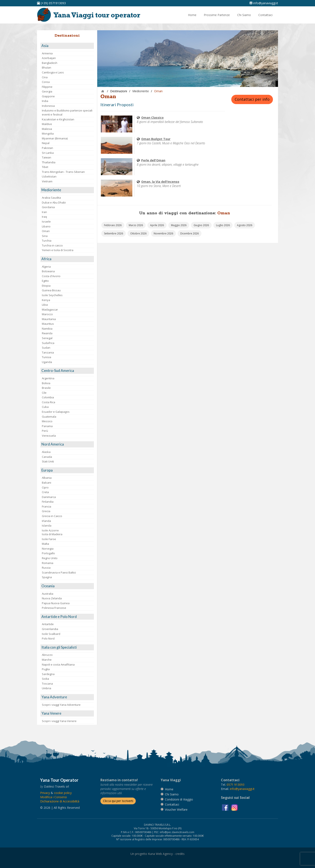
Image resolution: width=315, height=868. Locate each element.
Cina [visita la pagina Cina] (45, 77)
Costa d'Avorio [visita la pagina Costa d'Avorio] (51, 276)
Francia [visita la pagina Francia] (47, 506)
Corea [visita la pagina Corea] (46, 82)
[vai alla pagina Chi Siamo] (244, 15)
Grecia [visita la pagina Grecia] (46, 511)
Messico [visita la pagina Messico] (47, 421)
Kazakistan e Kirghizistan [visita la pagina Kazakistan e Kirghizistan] (58, 119)
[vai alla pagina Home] (90, 14)
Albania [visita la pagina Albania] (47, 478)
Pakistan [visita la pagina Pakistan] (47, 148)
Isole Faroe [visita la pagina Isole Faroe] (49, 539)
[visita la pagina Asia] (67, 46)
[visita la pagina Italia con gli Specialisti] (67, 647)
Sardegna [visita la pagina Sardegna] (48, 674)
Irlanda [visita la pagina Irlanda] (46, 521)
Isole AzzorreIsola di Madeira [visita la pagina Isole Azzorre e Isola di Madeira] (52, 532)
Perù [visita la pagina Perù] (45, 431)
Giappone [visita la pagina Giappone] (48, 96)
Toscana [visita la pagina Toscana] (47, 684)
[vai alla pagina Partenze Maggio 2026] (179, 225)
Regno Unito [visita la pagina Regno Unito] (50, 558)
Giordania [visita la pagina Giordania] (48, 207)
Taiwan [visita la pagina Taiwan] (47, 157)
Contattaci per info (252, 99)
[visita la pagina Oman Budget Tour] (117, 145)
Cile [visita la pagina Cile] (44, 393)
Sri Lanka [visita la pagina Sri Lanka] (48, 153)
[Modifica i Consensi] (53, 797)
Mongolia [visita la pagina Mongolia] (48, 133)
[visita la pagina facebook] (226, 807)
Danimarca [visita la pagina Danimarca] (49, 497)
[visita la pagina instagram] (234, 807)
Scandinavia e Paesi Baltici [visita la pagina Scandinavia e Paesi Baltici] (59, 572)
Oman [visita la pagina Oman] (46, 231)
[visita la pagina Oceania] (67, 586)
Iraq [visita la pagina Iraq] (44, 217)
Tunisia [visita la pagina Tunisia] (47, 357)
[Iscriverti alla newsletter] (118, 801)
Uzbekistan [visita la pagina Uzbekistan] (49, 176)
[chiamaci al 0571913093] (236, 785)
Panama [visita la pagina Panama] (47, 426)
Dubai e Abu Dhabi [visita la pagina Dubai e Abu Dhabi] (54, 202)
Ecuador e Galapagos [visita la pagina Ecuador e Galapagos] (56, 412)
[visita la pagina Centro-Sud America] (67, 371)
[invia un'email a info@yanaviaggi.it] (242, 789)
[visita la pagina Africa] (67, 259)
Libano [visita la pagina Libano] (46, 226)
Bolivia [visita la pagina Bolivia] (46, 383)
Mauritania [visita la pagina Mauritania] (49, 319)
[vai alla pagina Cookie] (63, 793)
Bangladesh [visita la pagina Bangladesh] (50, 63)
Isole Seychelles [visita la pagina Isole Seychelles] (52, 295)
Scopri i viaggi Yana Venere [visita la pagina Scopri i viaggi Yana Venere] (59, 721)
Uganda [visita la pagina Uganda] (47, 362)
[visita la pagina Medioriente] (67, 190)
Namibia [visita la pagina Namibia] (47, 329)
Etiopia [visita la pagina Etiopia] (46, 286)
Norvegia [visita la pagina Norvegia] (48, 549)
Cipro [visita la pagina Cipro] (45, 487)
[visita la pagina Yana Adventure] (67, 697)
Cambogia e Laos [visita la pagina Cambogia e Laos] (53, 72)
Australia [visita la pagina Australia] (48, 594)
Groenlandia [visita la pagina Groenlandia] (50, 629)
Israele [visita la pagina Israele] (46, 221)
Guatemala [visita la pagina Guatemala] (49, 417)
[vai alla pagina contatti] (172, 804)
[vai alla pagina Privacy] (45, 793)
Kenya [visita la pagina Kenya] (46, 300)
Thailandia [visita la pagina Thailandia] (49, 162)
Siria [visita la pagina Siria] (45, 236)
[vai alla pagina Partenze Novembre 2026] (163, 233)
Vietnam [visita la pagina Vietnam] (47, 181)
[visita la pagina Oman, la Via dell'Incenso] (117, 188)
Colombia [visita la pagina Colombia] (48, 397)
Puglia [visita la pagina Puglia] (46, 669)
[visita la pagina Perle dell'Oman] (117, 166)
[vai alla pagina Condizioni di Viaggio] (179, 799)
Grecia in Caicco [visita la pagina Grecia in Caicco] (52, 516)
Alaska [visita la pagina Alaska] (46, 452)
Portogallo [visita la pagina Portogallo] (48, 553)
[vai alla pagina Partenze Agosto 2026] (245, 225)
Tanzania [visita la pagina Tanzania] (48, 352)
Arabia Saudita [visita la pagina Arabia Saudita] (51, 198)
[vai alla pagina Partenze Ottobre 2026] (138, 233)
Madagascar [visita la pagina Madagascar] (50, 310)
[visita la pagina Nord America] (67, 444)
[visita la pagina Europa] (67, 470)
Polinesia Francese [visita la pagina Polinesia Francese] (54, 608)
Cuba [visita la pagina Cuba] (45, 407)
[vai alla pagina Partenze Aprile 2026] (157, 225)
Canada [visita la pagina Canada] (47, 457)
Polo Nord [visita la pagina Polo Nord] (48, 638)
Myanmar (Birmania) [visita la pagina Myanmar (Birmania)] (55, 138)
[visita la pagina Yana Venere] (67, 713)
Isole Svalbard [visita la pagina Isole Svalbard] (51, 634)
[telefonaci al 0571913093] (51, 3)
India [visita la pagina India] (45, 101)
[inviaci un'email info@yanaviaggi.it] (264, 3)
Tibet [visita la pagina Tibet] (45, 167)
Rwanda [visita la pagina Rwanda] (47, 333)
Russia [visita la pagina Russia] (46, 568)
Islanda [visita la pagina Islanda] (47, 525)
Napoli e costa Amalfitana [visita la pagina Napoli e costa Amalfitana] (58, 664)
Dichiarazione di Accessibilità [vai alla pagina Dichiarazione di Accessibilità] (60, 801)
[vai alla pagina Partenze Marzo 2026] (136, 225)
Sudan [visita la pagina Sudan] (46, 348)
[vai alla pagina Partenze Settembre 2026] (114, 233)
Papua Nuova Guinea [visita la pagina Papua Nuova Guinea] (56, 603)
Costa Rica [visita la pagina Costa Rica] (49, 402)
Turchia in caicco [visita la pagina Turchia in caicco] (52, 245)
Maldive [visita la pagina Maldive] (47, 124)
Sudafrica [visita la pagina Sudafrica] (48, 343)
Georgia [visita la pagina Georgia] (47, 91)
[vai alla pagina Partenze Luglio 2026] (223, 225)
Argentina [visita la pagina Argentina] (48, 378)
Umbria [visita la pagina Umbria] (47, 688)
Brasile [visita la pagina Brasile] (46, 388)
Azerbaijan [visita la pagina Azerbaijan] (49, 58)
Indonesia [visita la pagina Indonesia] (48, 106)
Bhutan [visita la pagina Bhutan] (47, 67)
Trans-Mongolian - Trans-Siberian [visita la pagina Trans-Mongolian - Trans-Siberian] (63, 172)
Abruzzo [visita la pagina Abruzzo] (47, 655)
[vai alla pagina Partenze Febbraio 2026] (113, 225)
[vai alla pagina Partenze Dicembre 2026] (190, 233)
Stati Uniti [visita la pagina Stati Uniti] (48, 461)
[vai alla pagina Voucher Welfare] (176, 810)
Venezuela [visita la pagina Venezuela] (49, 436)
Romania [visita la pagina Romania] (48, 563)
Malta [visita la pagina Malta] (45, 544)
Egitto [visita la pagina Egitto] (45, 281)
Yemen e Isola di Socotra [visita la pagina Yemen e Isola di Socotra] (58, 250)
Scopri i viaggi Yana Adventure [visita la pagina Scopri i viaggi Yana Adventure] (61, 705)
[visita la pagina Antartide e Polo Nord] (67, 617)
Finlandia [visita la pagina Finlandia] (48, 502)
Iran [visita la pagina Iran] (44, 212)
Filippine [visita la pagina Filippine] (47, 87)
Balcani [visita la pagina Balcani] (47, 483)
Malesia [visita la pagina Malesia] (47, 129)
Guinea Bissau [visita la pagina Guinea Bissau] (51, 290)
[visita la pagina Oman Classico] (117, 124)
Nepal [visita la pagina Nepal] (46, 143)
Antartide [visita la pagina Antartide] (48, 624)
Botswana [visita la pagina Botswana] (48, 271)
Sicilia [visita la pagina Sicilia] (45, 679)
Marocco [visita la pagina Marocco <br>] (47, 314)
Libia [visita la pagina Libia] (45, 305)
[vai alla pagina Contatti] (265, 15)
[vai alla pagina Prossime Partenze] (217, 15)
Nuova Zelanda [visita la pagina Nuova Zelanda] (52, 598)
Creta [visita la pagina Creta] (45, 492)
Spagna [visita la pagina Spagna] (47, 577)
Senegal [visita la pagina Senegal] (47, 338)
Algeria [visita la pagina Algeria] (46, 267)
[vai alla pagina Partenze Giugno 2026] (201, 225)
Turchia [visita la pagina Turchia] (47, 241)
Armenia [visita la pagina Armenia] (47, 53)
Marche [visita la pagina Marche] (47, 660)
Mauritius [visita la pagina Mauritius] (48, 324)
